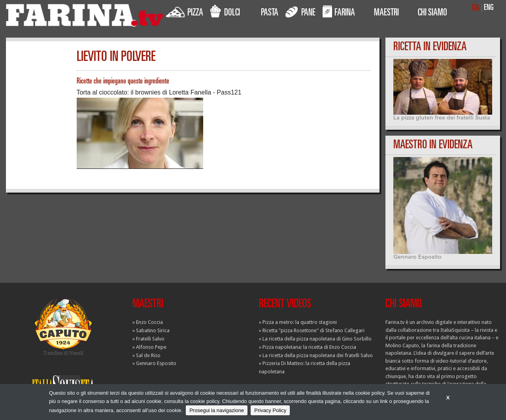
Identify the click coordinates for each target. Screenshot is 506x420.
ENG (489, 8)
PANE (300, 11)
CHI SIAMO (432, 13)
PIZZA (185, 11)
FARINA (339, 11)
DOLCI (225, 11)
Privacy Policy (270, 410)
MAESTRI (386, 13)
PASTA (270, 13)
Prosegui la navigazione (217, 410)
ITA (476, 9)
